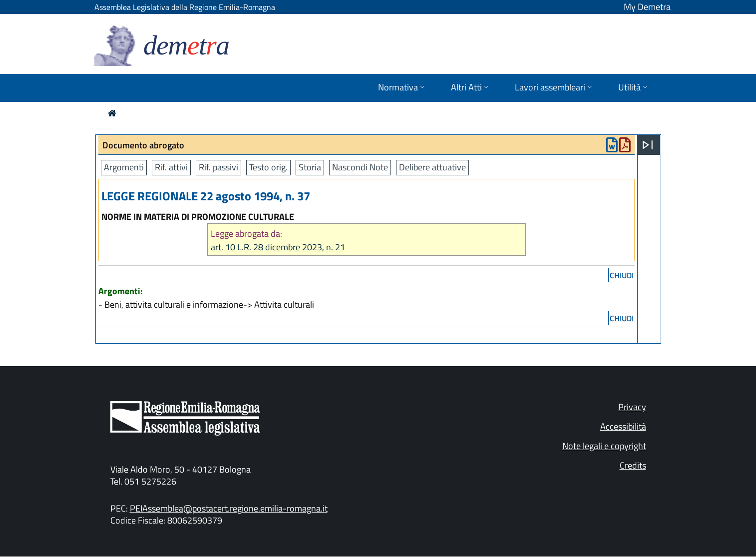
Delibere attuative (432, 167)
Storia (310, 167)
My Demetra (647, 7)
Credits (633, 465)
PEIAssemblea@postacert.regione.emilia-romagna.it (229, 508)
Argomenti (124, 167)
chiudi (622, 275)
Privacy (632, 407)
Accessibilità (623, 426)
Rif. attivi (171, 167)
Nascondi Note (360, 167)
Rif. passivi (218, 167)
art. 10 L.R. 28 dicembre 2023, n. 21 (278, 247)
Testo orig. (268, 167)
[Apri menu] (648, 145)
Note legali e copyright (604, 446)
